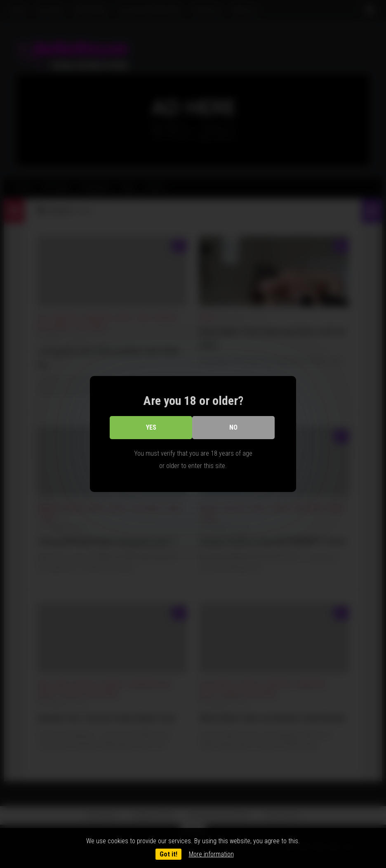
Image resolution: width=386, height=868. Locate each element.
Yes (151, 427)
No (233, 427)
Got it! (168, 854)
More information (211, 854)
